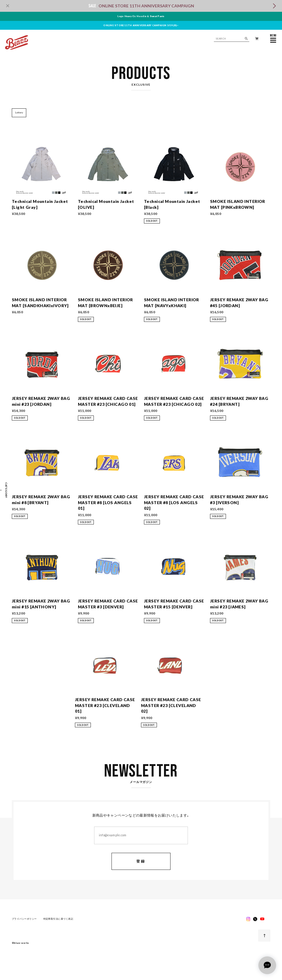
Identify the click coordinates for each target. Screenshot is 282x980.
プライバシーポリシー (24, 919)
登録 (141, 862)
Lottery (19, 112)
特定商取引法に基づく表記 (58, 919)
